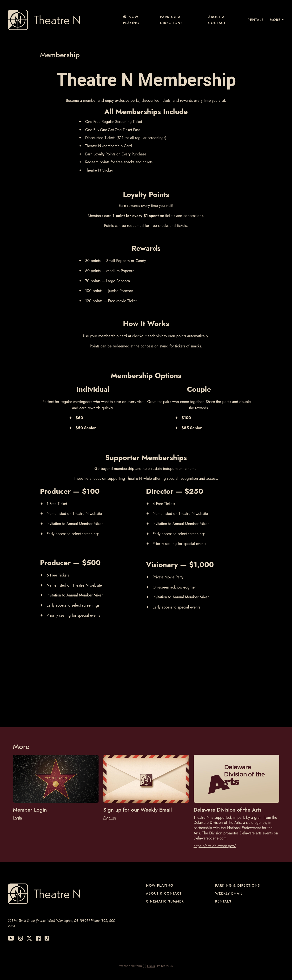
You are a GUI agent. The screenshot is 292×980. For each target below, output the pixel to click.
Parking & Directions (172, 20)
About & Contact (217, 20)
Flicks (151, 966)
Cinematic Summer (165, 901)
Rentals (256, 20)
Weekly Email (229, 893)
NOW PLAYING (131, 20)
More (277, 20)
